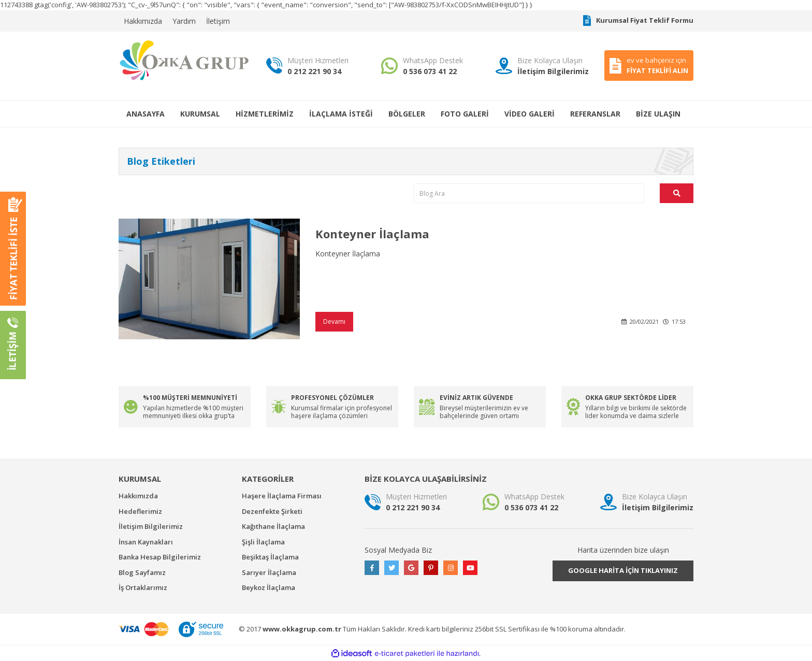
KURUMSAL (200, 114)
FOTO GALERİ (465, 114)
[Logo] (185, 60)
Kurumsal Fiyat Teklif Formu (638, 21)
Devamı (334, 321)
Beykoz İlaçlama (269, 587)
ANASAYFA (146, 114)
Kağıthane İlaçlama (273, 526)
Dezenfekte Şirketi (272, 511)
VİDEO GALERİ (530, 114)
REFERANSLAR (595, 114)
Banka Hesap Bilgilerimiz (160, 557)
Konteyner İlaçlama (372, 234)
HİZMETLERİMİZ (265, 114)
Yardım (184, 21)
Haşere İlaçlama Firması (282, 496)
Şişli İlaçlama (263, 542)
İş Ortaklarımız (143, 587)
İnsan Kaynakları (146, 542)
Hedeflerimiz (140, 511)
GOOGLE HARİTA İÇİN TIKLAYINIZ (623, 570)
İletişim (218, 21)
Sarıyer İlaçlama (269, 572)
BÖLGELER (407, 114)
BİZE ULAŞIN (658, 114)
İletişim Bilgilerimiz (151, 526)
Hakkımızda (143, 21)
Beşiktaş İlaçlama (270, 557)
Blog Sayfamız (142, 572)
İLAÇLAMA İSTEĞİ (341, 114)
